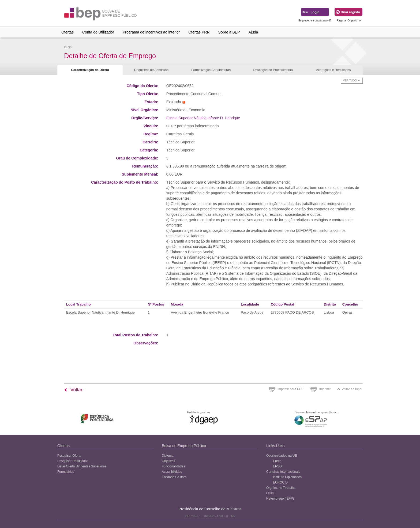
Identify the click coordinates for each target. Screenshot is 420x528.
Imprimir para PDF (290, 389)
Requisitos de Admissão (151, 70)
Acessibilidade (172, 472)
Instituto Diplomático (287, 477)
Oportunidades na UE (282, 456)
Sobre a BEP (229, 32)
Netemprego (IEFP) (280, 499)
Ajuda (253, 32)
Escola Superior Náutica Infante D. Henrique (203, 118)
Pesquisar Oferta (69, 456)
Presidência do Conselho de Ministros (210, 509)
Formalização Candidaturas (211, 70)
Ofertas (67, 32)
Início (68, 47)
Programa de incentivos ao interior (151, 32)
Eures (277, 461)
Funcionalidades (173, 466)
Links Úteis (275, 446)
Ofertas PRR (199, 32)
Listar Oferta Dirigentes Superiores (82, 466)
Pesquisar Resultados (73, 461)
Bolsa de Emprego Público (184, 446)
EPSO (277, 466)
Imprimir (325, 389)
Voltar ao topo (349, 389)
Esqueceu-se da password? (315, 21)
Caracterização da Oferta (90, 70)
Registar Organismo (349, 21)
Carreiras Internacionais (283, 472)
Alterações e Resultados (333, 70)
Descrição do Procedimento (273, 70)
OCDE (271, 493)
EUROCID (280, 482)
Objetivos (168, 461)
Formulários (66, 472)
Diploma (168, 456)
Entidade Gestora (174, 477)
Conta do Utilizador (98, 32)
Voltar (73, 390)
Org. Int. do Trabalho (281, 488)
